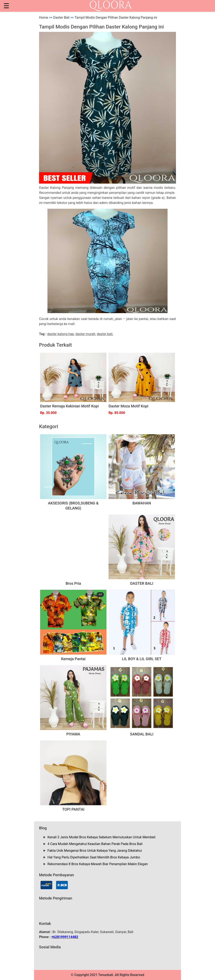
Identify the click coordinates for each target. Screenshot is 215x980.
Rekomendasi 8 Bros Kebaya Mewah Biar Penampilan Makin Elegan (98, 864)
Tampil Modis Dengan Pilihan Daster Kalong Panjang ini (116, 17)
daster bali (105, 334)
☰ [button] (6, 6)
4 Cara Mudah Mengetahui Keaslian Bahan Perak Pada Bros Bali (95, 844)
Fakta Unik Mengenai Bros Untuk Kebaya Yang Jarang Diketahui (95, 851)
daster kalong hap (61, 334)
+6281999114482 (65, 937)
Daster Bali (61, 17)
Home (44, 17)
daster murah (85, 334)
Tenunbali (106, 975)
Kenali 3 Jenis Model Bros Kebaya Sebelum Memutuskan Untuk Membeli (101, 837)
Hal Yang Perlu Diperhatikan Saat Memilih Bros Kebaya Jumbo (94, 857)
